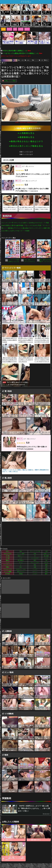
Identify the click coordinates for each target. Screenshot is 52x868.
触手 (46, 574)
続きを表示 (7, 578)
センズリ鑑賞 (8, 572)
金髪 (35, 567)
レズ (21, 558)
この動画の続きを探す (23, 128)
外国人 (8, 567)
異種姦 (21, 574)
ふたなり (35, 574)
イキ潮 (21, 60)
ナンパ (35, 60)
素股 (46, 569)
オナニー (35, 572)
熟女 (15, 60)
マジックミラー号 (35, 551)
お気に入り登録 (10, 81)
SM (46, 560)
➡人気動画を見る (26, 133)
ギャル (21, 563)
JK (35, 556)
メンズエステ (35, 558)
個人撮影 (46, 556)
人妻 (41, 60)
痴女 (35, 565)
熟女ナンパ (21, 556)
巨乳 (35, 554)
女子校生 (8, 574)
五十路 (8, 556)
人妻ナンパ (46, 554)
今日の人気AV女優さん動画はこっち (15, 51)
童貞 (46, 572)
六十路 (8, 558)
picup (3, 29)
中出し (9, 29)
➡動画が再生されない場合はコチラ (26, 141)
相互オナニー (21, 572)
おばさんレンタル (21, 569)
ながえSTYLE (8, 554)
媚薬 (15, 29)
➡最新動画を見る (26, 137)
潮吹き (27, 29)
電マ (4, 63)
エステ (46, 558)
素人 (46, 60)
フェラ (8, 563)
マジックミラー (7, 60)
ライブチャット (8, 565)
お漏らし (28, 60)
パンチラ (35, 569)
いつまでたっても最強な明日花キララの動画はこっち (21, 53)
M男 (46, 567)
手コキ (46, 563)
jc (21, 565)
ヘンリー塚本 (21, 554)
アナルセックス (8, 569)
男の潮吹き (21, 560)
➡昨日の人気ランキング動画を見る (26, 146)
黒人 (21, 567)
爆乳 (35, 560)
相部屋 (21, 29)
